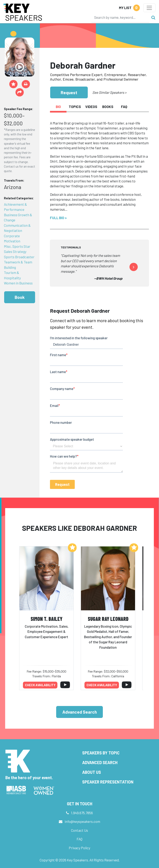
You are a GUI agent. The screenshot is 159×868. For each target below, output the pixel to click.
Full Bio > (58, 218)
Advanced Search (80, 712)
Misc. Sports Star (17, 246)
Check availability (40, 685)
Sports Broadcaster (19, 257)
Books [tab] (108, 107)
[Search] (120, 17)
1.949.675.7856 (82, 813)
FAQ (79, 839)
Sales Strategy (15, 251)
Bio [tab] (58, 107)
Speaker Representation (108, 782)
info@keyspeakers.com (82, 821)
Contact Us (79, 830)
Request (69, 92)
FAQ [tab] (124, 107)
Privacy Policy (79, 848)
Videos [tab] (91, 107)
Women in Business (18, 283)
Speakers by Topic (101, 753)
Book (20, 297)
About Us (92, 772)
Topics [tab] (75, 107)
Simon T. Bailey (46, 619)
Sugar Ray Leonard (108, 619)
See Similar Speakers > (109, 92)
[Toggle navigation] (149, 8)
